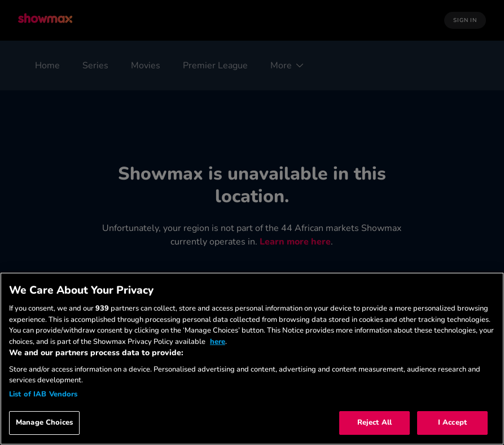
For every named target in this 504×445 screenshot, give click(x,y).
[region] (252, 359)
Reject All (374, 422)
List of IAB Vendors (43, 394)
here (218, 342)
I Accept (452, 422)
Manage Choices (44, 422)
